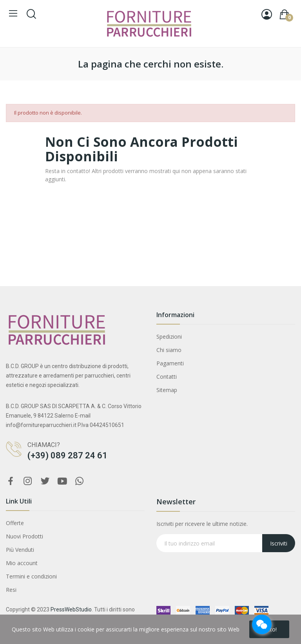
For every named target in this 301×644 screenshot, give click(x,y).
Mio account (22, 563)
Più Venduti (20, 550)
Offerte (15, 523)
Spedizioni (169, 337)
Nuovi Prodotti (24, 536)
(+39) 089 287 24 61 (67, 455)
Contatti (167, 377)
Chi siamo (169, 350)
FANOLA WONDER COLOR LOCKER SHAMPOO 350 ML (83, 604)
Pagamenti (170, 363)
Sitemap (167, 390)
